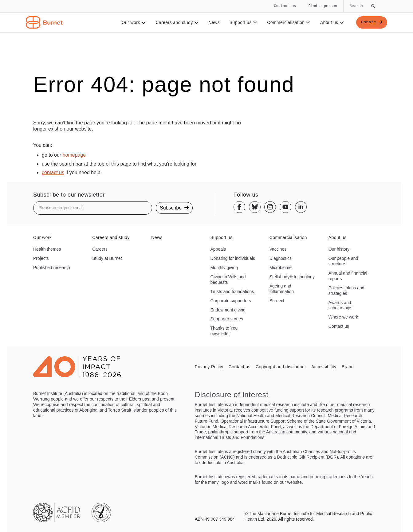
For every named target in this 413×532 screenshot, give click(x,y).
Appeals (218, 249)
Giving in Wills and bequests (228, 280)
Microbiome (281, 268)
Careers (100, 249)
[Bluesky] (255, 207)
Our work (133, 22)
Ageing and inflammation (282, 289)
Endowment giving (228, 310)
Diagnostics (281, 258)
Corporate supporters (231, 301)
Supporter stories (227, 319)
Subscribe (174, 208)
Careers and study (177, 22)
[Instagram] (270, 207)
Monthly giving (224, 268)
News (214, 22)
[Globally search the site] (362, 6)
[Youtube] (285, 207)
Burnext (277, 301)
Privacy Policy (209, 367)
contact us (53, 172)
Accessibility (324, 367)
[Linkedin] (301, 207)
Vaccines (278, 249)
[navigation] (206, 16)
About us (332, 22)
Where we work (343, 317)
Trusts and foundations (232, 291)
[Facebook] (239, 207)
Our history (339, 249)
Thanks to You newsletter (224, 331)
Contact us (285, 6)
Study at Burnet (107, 258)
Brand (348, 367)
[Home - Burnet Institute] (44, 22)
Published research (52, 268)
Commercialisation (288, 22)
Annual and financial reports (348, 276)
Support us (243, 22)
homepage (74, 155)
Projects (41, 258)
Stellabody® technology (292, 277)
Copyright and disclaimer (281, 367)
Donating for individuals (233, 258)
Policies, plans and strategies (346, 291)
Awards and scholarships (340, 305)
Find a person (323, 6)
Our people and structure (343, 261)
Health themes (47, 249)
